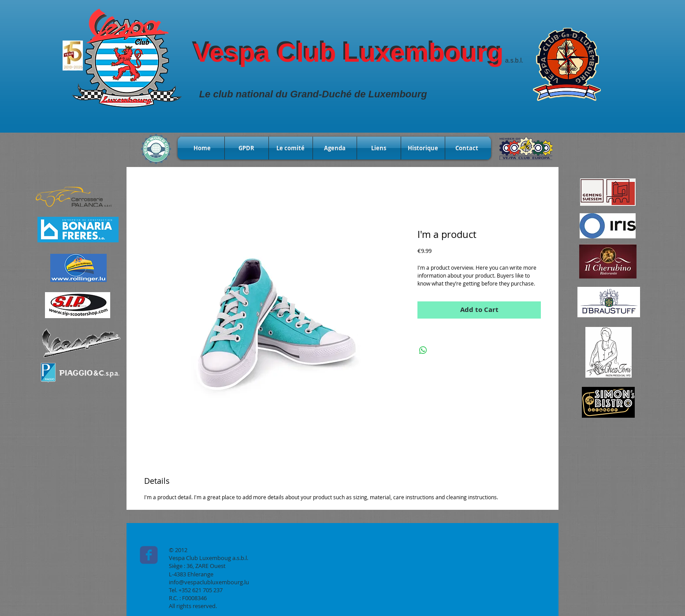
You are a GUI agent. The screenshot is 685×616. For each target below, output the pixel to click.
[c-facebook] (149, 555)
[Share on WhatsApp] (423, 350)
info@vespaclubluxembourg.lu (209, 582)
